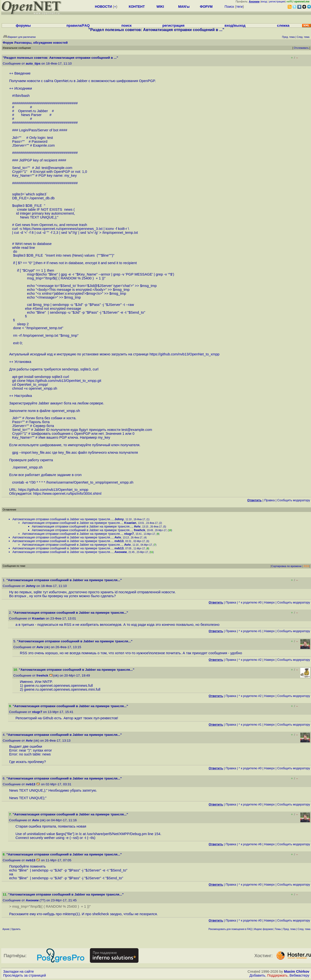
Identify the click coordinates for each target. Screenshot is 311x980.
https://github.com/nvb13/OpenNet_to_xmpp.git (64, 381)
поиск (126, 25)
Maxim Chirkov (297, 972)
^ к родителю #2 (250, 660)
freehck (139, 530)
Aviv (137, 526)
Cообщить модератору (294, 500)
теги (239, 7)
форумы (23, 25)
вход (264, 1)
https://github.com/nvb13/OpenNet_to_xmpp (184, 354)
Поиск (229, 7)
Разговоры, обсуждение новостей (41, 43)
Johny (119, 519)
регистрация (277, 1)
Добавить (257, 975)
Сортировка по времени (286, 566)
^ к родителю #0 (250, 602)
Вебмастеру (299, 975)
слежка (283, 25)
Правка (269, 500)
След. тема (304, 929)
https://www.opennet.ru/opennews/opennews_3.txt (63, 229)
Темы (278, 929)
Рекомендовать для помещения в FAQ (230, 929)
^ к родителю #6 (250, 844)
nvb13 (119, 541)
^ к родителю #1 (250, 631)
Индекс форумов (263, 929)
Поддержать (277, 975)
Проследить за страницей (25, 975)
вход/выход (235, 25)
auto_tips (33, 63)
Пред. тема (289, 929)
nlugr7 (129, 534)
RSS (307, 566)
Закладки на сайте (18, 972)
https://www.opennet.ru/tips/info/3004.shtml (67, 494)
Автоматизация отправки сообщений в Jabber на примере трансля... (63, 519)
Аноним (121, 552)
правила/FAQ (78, 25)
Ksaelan (130, 523)
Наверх (269, 602)
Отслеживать (301, 48)
